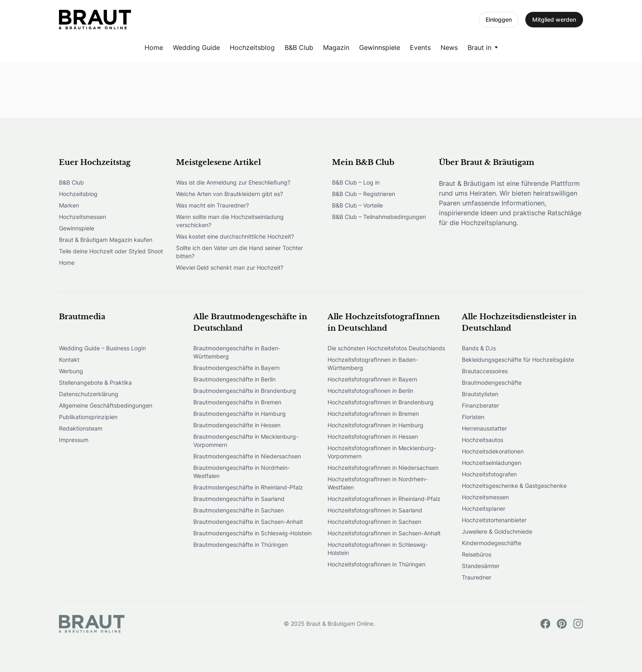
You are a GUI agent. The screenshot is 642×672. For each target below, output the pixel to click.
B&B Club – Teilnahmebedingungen (379, 217)
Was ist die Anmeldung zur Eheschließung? (233, 182)
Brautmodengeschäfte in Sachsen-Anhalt (248, 522)
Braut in (479, 47)
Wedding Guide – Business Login (102, 348)
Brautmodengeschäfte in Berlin (234, 379)
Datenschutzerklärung (89, 394)
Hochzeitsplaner (484, 509)
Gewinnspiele (380, 47)
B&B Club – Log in (356, 182)
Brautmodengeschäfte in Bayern (236, 368)
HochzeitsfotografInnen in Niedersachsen (383, 468)
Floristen (473, 417)
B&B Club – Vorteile (357, 205)
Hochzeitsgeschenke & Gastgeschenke (514, 486)
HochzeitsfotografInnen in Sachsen (374, 522)
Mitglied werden (554, 19)
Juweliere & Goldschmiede (497, 531)
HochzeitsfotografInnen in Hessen (373, 436)
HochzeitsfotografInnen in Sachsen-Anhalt (384, 533)
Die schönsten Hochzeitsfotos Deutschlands (386, 348)
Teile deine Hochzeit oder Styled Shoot (111, 251)
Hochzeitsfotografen (489, 474)
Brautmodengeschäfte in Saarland (239, 499)
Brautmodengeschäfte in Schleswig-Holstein (252, 533)
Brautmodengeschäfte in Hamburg (240, 414)
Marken (69, 205)
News (449, 47)
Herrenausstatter (484, 428)
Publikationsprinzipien (88, 417)
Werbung (71, 371)
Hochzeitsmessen (83, 217)
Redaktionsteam (81, 428)
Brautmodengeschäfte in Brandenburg (245, 391)
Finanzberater (480, 405)
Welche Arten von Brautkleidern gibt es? (229, 194)
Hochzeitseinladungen (492, 463)
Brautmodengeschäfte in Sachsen (238, 510)
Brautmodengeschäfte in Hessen (237, 425)
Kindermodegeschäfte (492, 543)
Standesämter (481, 566)
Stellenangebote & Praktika (95, 382)
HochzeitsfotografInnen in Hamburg (375, 425)
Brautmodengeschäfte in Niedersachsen (247, 456)
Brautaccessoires (485, 371)
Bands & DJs (479, 348)
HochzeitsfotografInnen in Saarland (375, 510)
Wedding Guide (196, 47)
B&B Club (299, 47)
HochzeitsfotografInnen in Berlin (370, 391)
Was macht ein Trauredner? (212, 205)
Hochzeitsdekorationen (493, 451)
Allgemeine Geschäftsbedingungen (106, 405)
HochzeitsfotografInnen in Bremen (373, 414)
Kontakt (69, 360)
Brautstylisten (480, 394)
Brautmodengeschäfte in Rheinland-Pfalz (248, 487)
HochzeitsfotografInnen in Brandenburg (381, 402)
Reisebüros (477, 554)
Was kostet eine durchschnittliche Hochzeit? (235, 236)
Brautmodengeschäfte (492, 382)
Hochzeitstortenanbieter (494, 520)
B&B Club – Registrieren (364, 194)
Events (420, 47)
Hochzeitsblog (252, 47)
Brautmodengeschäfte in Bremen (237, 402)
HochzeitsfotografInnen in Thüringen (376, 564)
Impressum (74, 440)
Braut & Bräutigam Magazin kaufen (106, 240)
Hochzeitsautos (483, 440)
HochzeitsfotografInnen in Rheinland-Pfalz (384, 499)
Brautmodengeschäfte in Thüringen (241, 545)
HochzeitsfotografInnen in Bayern (372, 379)
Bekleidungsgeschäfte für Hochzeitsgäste (518, 360)
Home (154, 47)
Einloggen (499, 19)
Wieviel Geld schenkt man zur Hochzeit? (230, 267)
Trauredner (477, 577)
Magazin (336, 47)
